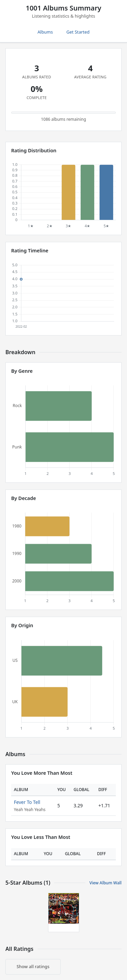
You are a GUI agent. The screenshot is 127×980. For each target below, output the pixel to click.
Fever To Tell (27, 802)
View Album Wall (105, 883)
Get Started (78, 32)
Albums (45, 32)
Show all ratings (33, 966)
